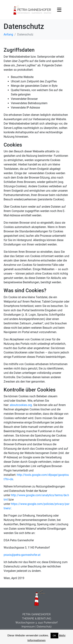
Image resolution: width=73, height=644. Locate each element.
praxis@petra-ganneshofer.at (22, 555)
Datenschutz (44, 627)
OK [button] (54, 636)
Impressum (28, 627)
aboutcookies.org (21, 405)
